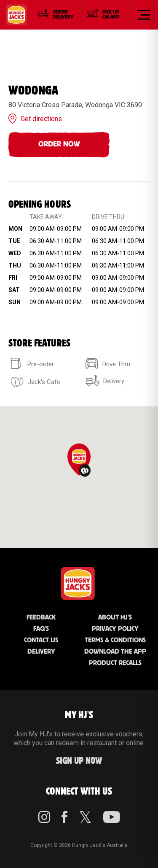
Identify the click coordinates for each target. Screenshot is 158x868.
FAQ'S (41, 629)
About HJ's (115, 618)
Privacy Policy (115, 629)
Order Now (59, 144)
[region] (79, 477)
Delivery (41, 652)
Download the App (115, 652)
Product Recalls (115, 663)
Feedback (41, 618)
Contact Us (41, 640)
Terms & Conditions (115, 640)
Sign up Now (79, 761)
